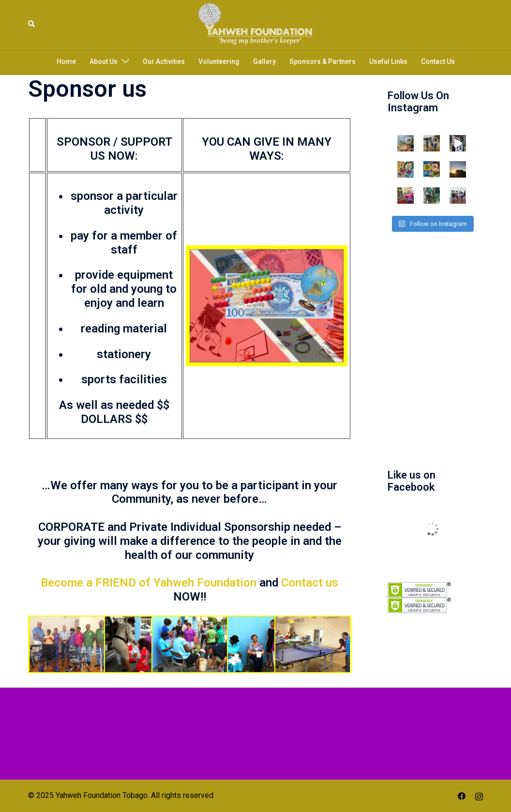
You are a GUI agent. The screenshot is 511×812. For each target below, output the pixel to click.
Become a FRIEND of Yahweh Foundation (149, 583)
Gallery (264, 61)
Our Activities (164, 61)
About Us (104, 61)
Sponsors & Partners (323, 61)
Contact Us (438, 61)
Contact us (310, 583)
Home (66, 61)
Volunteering (219, 61)
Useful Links (388, 61)
